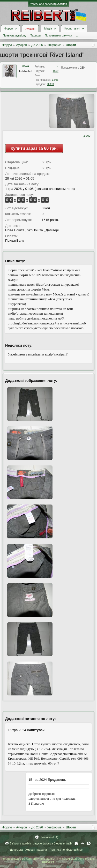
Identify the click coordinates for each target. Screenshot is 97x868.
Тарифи (35, 35)
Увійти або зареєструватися (49, 4)
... (77, 35)
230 (82, 68)
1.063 (55, 80)
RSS (89, 843)
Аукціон (30, 29)
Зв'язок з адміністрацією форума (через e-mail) (41, 843)
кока (26, 66)
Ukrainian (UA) (49, 837)
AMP (87, 136)
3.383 (51, 84)
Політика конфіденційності (67, 850)
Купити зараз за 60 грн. (34, 148)
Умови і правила (36, 850)
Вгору (83, 843)
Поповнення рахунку (58, 35)
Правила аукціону (14, 35)
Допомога (16, 850)
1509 (56, 71)
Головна (76, 843)
